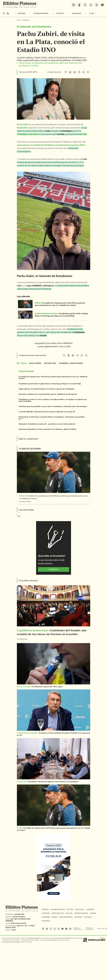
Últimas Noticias (41, 13)
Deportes (26, 20)
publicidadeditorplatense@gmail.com (64, 938)
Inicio (19, 20)
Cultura (69, 913)
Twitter (51, 929)
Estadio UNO (81, 134)
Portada (22, 13)
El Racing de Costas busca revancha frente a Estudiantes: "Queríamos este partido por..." (51, 418)
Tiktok (59, 929)
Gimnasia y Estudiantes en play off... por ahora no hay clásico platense (47, 424)
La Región (93, 13)
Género (93, 913)
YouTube (62, 929)
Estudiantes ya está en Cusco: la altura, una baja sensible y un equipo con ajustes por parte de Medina (53, 400)
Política (60, 13)
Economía (46, 917)
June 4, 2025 (65, 346)
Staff (99, 929)
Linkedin (70, 929)
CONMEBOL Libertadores (28, 134)
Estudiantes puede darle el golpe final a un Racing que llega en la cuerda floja (50, 384)
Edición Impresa (66, 917)
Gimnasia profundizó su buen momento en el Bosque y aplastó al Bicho (47, 429)
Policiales (76, 13)
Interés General (81, 913)
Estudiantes (22, 128)
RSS (103, 929)
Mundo (55, 917)
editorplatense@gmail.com (35, 938)
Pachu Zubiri (23, 124)
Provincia (46, 921)
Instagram (43, 929)
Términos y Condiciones (77, 929)
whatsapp (55, 929)
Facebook (47, 929)
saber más (54, 569)
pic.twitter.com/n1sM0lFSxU (60, 343)
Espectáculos (58, 913)
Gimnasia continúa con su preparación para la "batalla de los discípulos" (48, 394)
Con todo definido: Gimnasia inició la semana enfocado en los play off (47, 412)
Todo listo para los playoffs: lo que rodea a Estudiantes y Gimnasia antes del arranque (53, 406)
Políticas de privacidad (89, 929)
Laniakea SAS (19, 914)
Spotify (66, 929)
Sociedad (78, 917)
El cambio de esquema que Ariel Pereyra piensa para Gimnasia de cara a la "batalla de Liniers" (53, 378)
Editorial (88, 917)
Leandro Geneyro (19, 917)
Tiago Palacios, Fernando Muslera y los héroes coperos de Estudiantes (46, 389)
